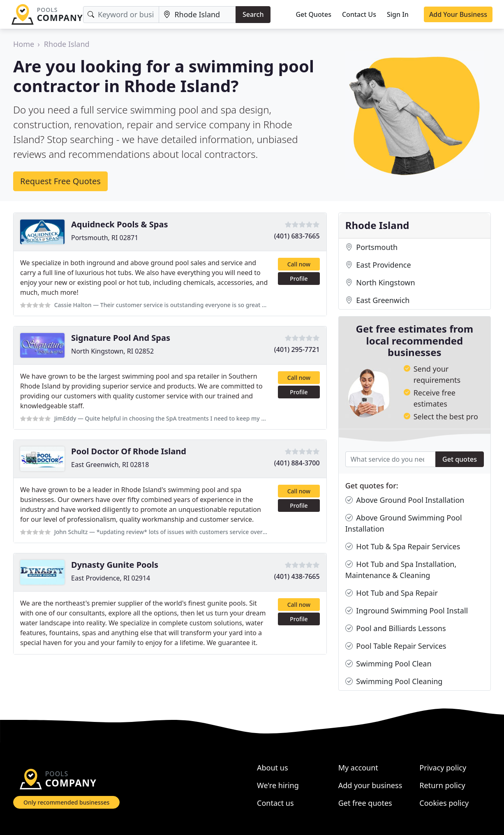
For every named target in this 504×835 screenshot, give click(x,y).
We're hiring (278, 785)
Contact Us (359, 14)
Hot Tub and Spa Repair (392, 593)
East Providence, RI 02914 (111, 578)
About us (273, 768)
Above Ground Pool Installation (405, 500)
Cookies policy (444, 803)
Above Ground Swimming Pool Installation (404, 523)
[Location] (197, 15)
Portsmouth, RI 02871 (105, 238)
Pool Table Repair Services (396, 646)
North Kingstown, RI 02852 (112, 351)
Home (24, 44)
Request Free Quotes (60, 181)
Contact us (275, 803)
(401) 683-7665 (297, 236)
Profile (299, 279)
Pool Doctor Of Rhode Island (129, 451)
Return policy (442, 785)
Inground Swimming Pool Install (407, 611)
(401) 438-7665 (297, 576)
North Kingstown (380, 283)
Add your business (370, 785)
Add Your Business (458, 14)
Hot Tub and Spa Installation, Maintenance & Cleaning (401, 569)
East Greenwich (378, 300)
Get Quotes (313, 14)
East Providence (378, 265)
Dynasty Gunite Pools (115, 565)
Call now (299, 264)
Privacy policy (443, 768)
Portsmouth (371, 247)
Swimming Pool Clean (388, 664)
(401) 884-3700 (297, 463)
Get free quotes (365, 803)
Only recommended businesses (66, 802)
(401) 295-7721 (297, 349)
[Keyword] (121, 15)
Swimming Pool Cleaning (394, 681)
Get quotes (460, 459)
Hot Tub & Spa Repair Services (403, 547)
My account (358, 768)
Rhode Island (67, 44)
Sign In (398, 14)
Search (253, 14)
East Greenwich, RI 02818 (110, 465)
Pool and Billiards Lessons (396, 628)
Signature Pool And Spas (121, 338)
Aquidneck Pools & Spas (119, 224)
